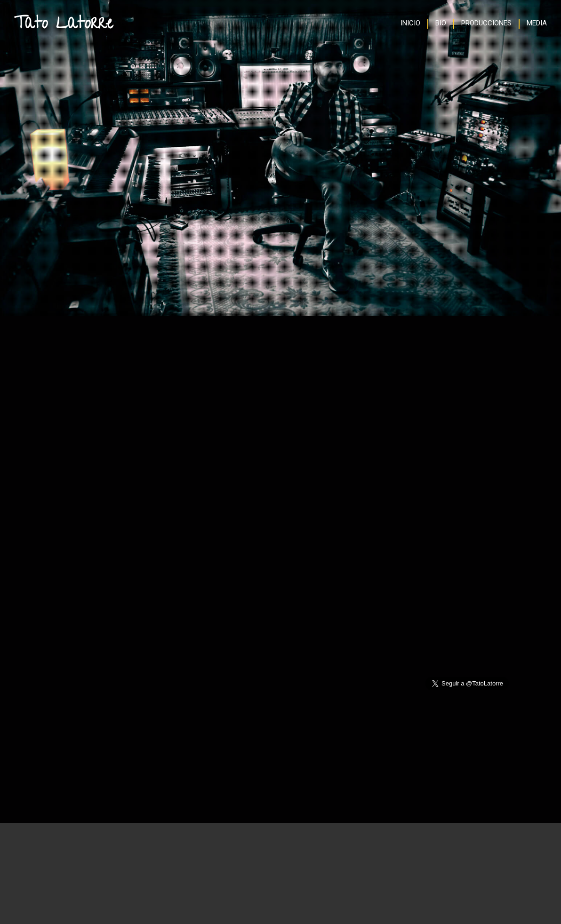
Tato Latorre (64, 25)
